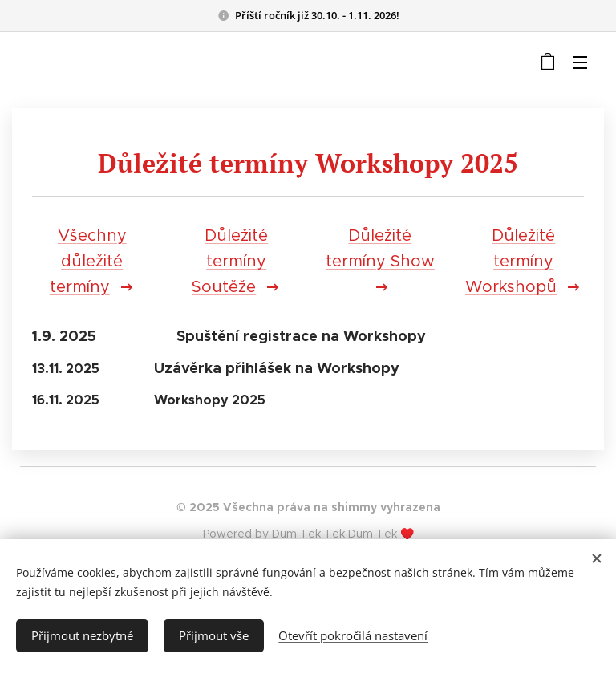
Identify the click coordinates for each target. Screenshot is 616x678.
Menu (580, 63)
